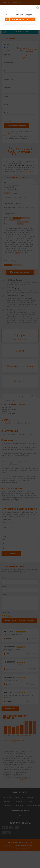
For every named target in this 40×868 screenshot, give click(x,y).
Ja (7, 19)
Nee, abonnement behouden (23, 19)
